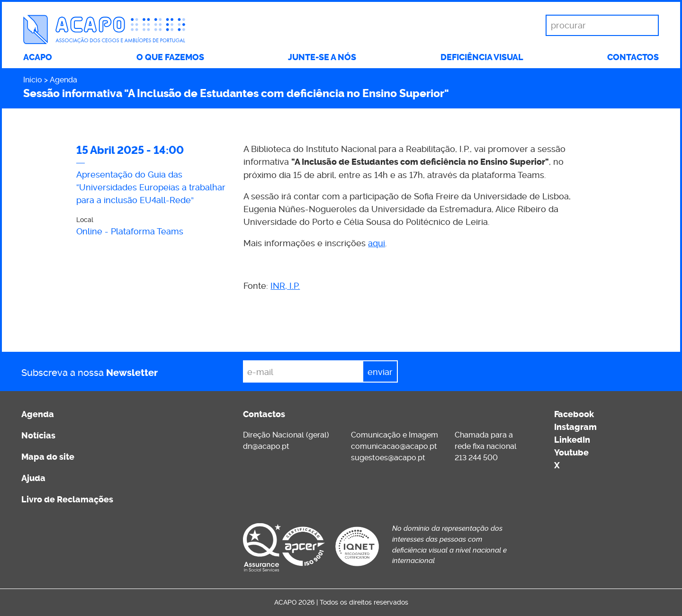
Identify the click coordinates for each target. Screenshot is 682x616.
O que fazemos (170, 57)
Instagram (575, 427)
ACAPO (38, 57)
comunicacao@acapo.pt (394, 446)
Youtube (571, 453)
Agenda (63, 80)
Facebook (574, 414)
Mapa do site (48, 457)
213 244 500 (476, 458)
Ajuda (33, 478)
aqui (377, 243)
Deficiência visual (482, 57)
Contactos (633, 57)
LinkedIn (572, 440)
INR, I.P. (285, 286)
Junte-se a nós (322, 57)
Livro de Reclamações (67, 500)
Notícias (38, 436)
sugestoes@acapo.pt (388, 458)
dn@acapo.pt (266, 446)
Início (33, 80)
